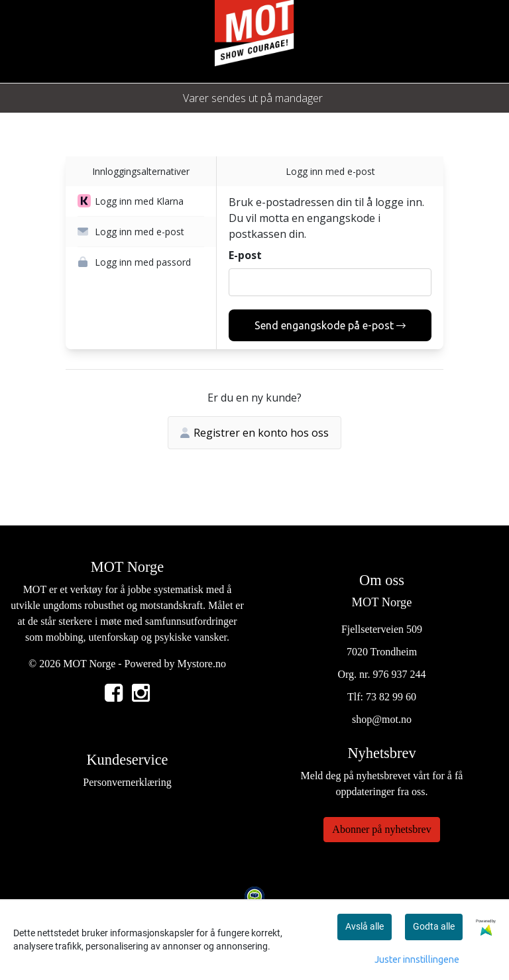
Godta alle (434, 926)
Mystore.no (202, 664)
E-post (245, 255)
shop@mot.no (382, 719)
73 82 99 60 (391, 697)
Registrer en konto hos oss (254, 433)
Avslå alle (365, 926)
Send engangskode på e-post (330, 325)
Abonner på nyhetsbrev (381, 829)
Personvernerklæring (127, 782)
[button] (141, 201)
